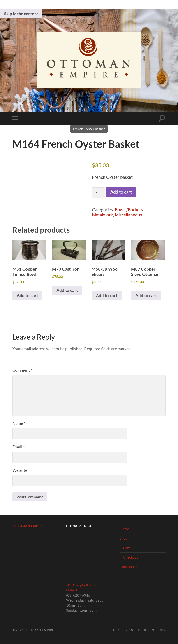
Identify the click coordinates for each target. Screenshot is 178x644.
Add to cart (121, 192)
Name (19, 423)
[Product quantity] (99, 193)
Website (20, 470)
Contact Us (128, 567)
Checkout (131, 557)
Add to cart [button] (27, 295)
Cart (126, 548)
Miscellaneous (128, 215)
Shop (124, 538)
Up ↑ (162, 630)
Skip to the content (21, 14)
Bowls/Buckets (129, 210)
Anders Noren (141, 630)
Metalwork (103, 215)
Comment (22, 370)
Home (124, 529)
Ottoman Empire (28, 526)
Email (18, 447)
